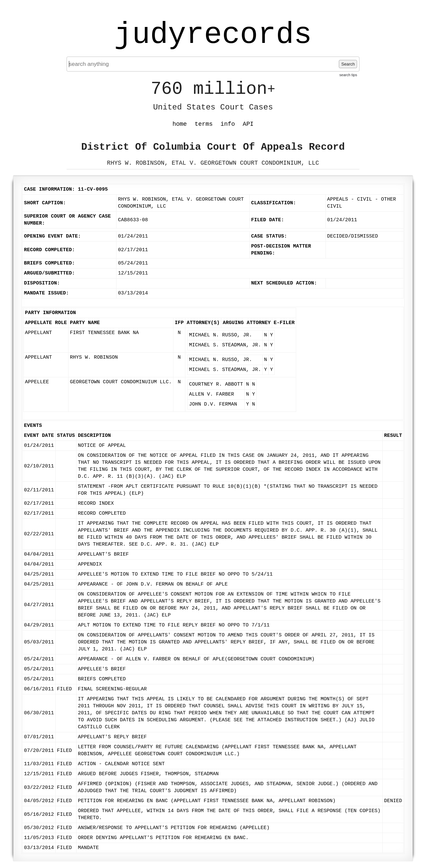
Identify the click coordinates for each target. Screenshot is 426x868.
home (180, 124)
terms (204, 124)
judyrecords (213, 35)
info (228, 124)
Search (348, 64)
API (248, 124)
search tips (348, 75)
